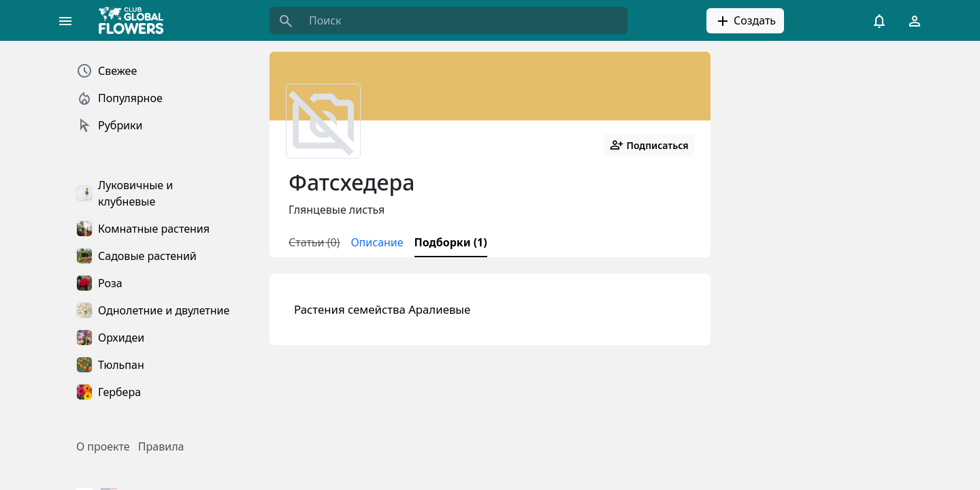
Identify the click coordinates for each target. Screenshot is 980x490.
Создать (745, 21)
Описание (377, 242)
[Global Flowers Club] (135, 20)
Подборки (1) (451, 242)
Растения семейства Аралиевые (382, 309)
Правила (161, 446)
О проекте (103, 446)
